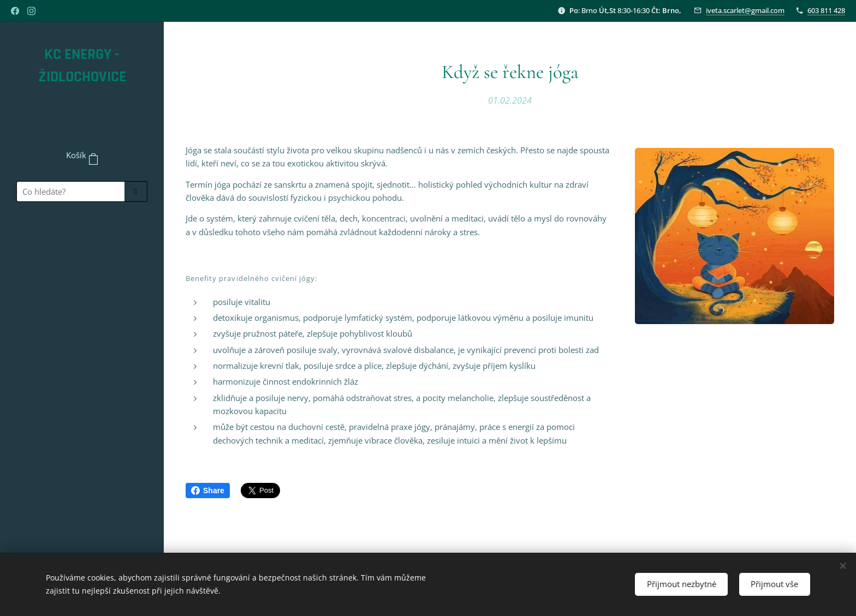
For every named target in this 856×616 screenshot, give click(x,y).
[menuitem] (82, 242)
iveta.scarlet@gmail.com (745, 10)
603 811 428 (826, 10)
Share (208, 491)
